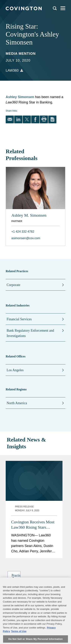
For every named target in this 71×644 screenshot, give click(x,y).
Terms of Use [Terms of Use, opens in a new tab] (19, 639)
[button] (15, 548)
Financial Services (19, 319)
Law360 (12, 70)
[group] (14, 548)
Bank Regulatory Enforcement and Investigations (30, 333)
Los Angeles (15, 370)
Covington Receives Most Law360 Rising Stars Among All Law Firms (33, 489)
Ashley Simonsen (20, 97)
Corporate (13, 285)
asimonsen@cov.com (26, 238)
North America (17, 403)
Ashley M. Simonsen (29, 215)
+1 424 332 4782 (23, 232)
